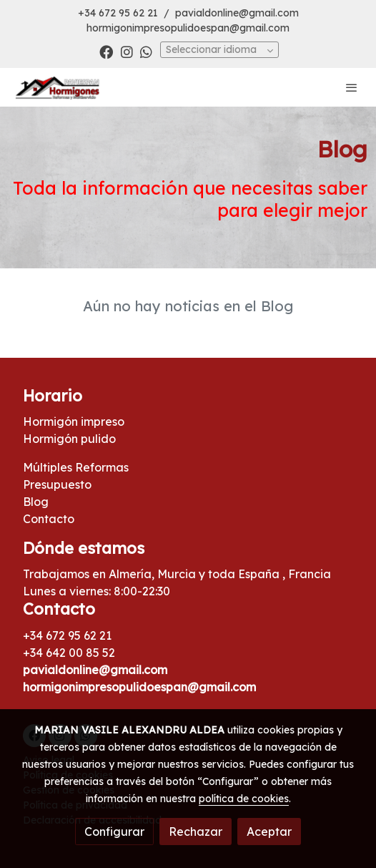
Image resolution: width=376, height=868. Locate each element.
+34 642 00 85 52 (69, 653)
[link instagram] (127, 51)
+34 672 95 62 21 (118, 13)
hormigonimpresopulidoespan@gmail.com (188, 28)
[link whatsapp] (146, 51)
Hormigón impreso (74, 421)
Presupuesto (57, 484)
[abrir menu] (352, 87)
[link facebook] (106, 51)
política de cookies (244, 799)
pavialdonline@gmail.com (237, 13)
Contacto (49, 519)
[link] (57, 87)
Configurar (114, 832)
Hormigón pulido (69, 439)
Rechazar (196, 832)
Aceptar (269, 832)
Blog (36, 502)
